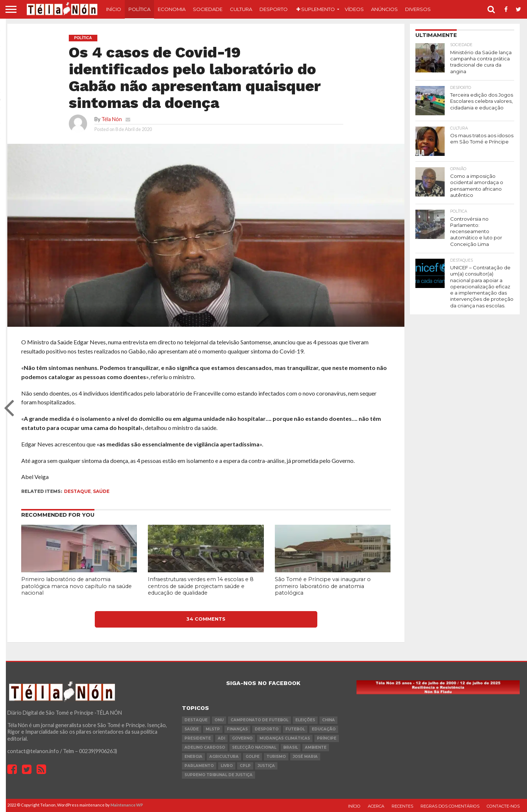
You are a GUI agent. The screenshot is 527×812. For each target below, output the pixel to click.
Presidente (198, 738)
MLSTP (213, 729)
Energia (193, 757)
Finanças (237, 729)
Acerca (376, 806)
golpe (253, 757)
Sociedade (208, 9)
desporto (267, 729)
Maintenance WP (127, 805)
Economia (172, 9)
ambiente (316, 747)
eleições (305, 720)
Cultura (241, 9)
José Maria (305, 757)
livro (227, 766)
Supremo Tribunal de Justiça (218, 775)
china (328, 720)
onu (219, 720)
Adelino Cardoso (205, 747)
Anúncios (384, 9)
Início (114, 9)
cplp (245, 766)
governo (242, 738)
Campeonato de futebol (259, 720)
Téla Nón (112, 119)
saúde (101, 491)
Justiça (266, 766)
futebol (295, 729)
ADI (221, 738)
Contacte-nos (503, 806)
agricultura (224, 757)
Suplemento (316, 9)
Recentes (402, 806)
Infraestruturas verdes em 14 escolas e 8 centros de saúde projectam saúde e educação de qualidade (201, 586)
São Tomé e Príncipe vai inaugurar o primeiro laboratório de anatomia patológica (323, 586)
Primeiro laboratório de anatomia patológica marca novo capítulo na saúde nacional (76, 586)
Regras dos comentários (450, 806)
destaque (77, 491)
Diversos (418, 9)
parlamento (199, 766)
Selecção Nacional (254, 747)
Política (139, 9)
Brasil (291, 747)
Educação (324, 729)
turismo (276, 757)
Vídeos (354, 9)
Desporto (274, 9)
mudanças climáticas (285, 738)
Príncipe (327, 738)
